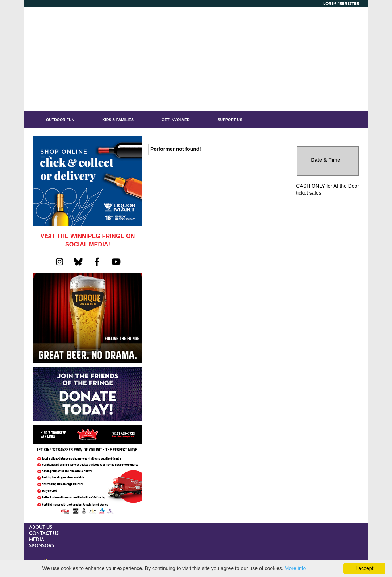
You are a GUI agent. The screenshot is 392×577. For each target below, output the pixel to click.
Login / (331, 3)
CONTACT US (44, 534)
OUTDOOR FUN (60, 120)
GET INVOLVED (176, 120)
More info (295, 568)
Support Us (230, 120)
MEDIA (37, 540)
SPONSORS (41, 546)
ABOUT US (41, 528)
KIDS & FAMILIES (118, 120)
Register (349, 3)
